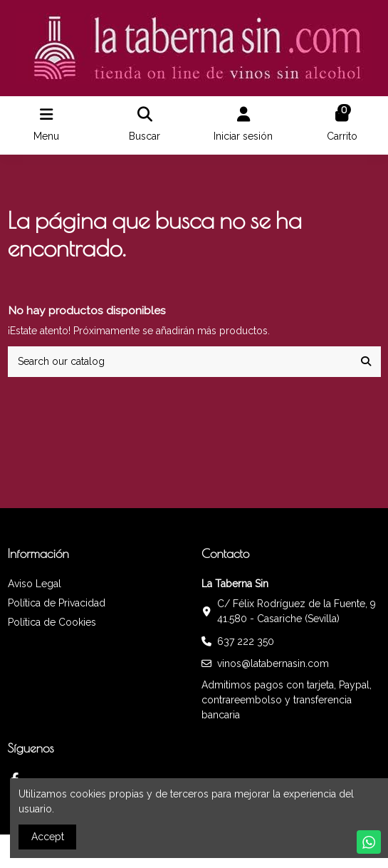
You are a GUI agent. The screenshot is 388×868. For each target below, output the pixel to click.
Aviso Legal (35, 584)
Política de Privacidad (57, 603)
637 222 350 (246, 641)
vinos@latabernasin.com (273, 663)
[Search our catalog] (366, 362)
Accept (48, 837)
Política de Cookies (52, 622)
